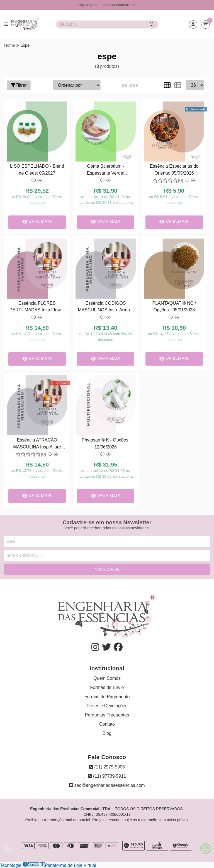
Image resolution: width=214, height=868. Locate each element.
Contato (107, 724)
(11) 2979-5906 (107, 767)
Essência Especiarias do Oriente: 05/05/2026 (174, 169)
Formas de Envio (107, 687)
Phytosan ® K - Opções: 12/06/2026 (106, 443)
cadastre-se (126, 5)
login (106, 5)
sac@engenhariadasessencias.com (107, 785)
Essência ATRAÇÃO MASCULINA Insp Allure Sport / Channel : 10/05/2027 (37, 444)
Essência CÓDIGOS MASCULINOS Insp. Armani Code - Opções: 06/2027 (105, 307)
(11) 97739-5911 (107, 776)
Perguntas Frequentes (107, 715)
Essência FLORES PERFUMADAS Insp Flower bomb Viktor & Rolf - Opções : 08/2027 (37, 307)
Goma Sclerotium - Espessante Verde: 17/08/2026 (106, 170)
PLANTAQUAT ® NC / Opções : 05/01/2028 (174, 307)
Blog (107, 733)
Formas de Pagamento (107, 697)
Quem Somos (107, 678)
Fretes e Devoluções (107, 706)
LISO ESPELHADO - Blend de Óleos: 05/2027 (37, 169)
